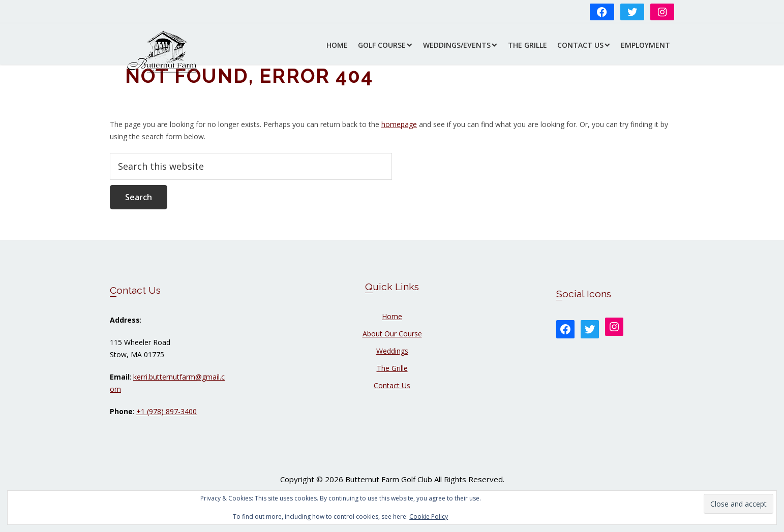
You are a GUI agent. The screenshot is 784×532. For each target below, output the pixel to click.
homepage (399, 124)
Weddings (392, 351)
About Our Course (392, 334)
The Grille (392, 368)
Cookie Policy (429, 517)
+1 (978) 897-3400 (167, 411)
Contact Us (392, 385)
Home (392, 316)
